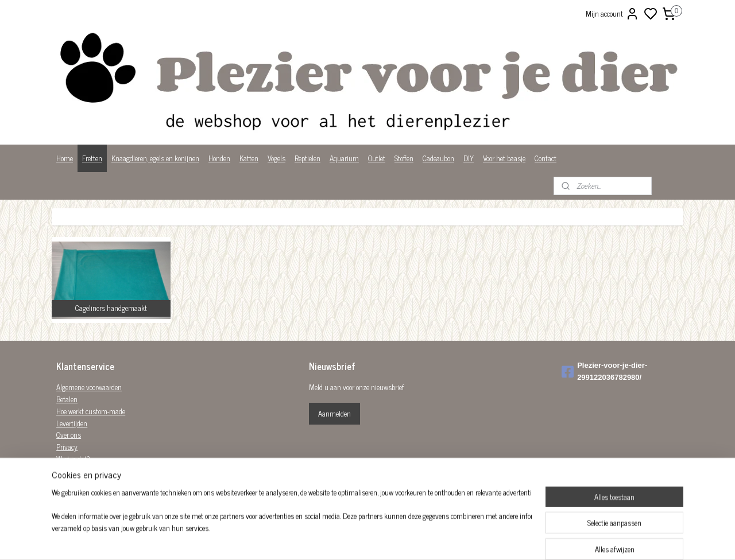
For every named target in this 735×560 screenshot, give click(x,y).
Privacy (67, 447)
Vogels (276, 158)
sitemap (407, 539)
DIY (469, 158)
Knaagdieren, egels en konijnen (155, 158)
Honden (219, 158)
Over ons (69, 435)
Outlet (377, 158)
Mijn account (612, 14)
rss (424, 539)
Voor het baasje (504, 158)
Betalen (67, 399)
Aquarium (344, 158)
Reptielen (307, 158)
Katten (249, 158)
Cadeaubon (438, 158)
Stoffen (404, 158)
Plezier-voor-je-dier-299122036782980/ (604, 371)
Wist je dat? (73, 459)
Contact (546, 158)
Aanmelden (334, 413)
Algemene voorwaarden (89, 387)
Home (65, 158)
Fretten (92, 158)
